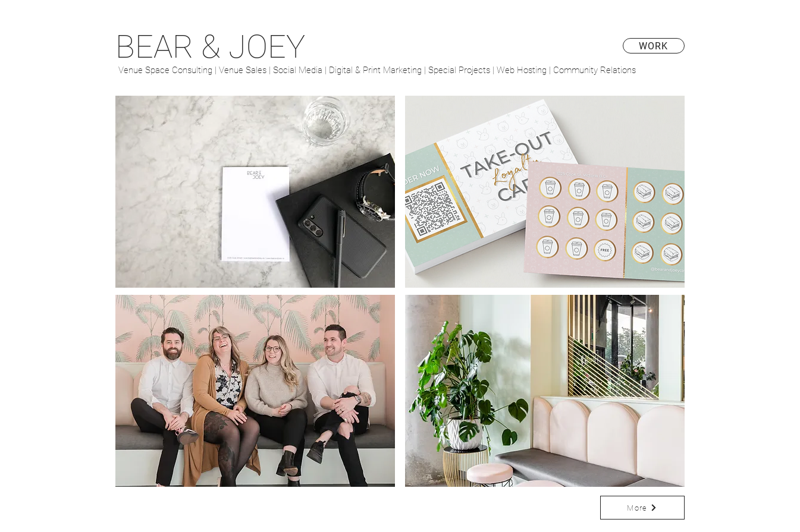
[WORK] (654, 46)
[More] (642, 508)
